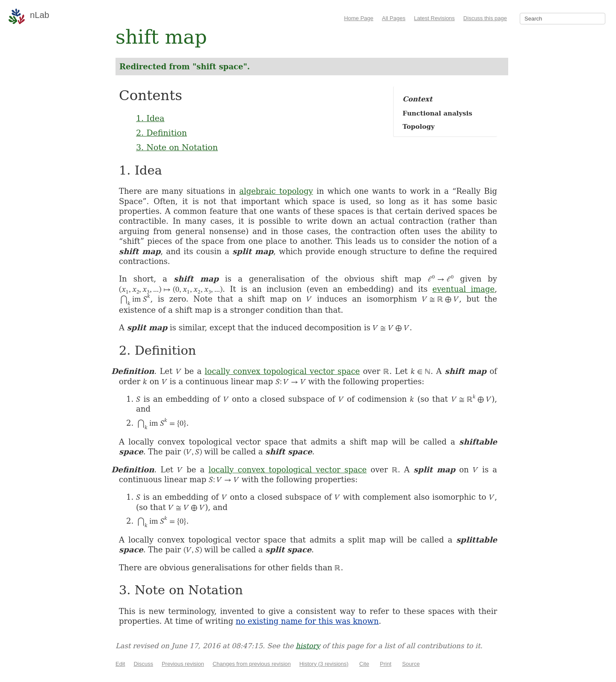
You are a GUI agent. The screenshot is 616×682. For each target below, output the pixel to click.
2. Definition (161, 133)
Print (386, 664)
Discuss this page (485, 18)
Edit (120, 664)
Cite (364, 664)
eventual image (463, 289)
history (308, 646)
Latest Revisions (434, 18)
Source (411, 664)
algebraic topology (276, 191)
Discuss (143, 664)
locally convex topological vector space (283, 371)
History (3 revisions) (324, 664)
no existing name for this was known (307, 621)
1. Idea (150, 118)
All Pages (394, 18)
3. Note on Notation (177, 147)
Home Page (359, 18)
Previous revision (183, 664)
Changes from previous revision (252, 664)
